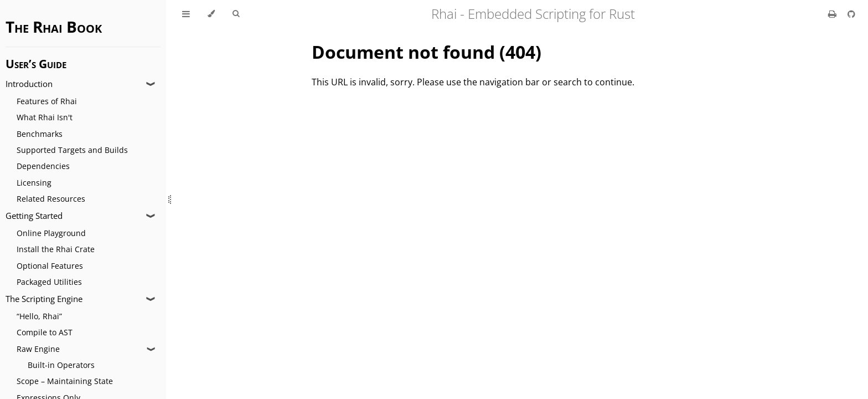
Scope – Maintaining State (65, 381)
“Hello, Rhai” (39, 316)
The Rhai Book (54, 27)
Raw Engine (38, 349)
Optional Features (50, 266)
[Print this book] (833, 14)
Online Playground (51, 233)
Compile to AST (45, 332)
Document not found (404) (427, 52)
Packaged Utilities (49, 282)
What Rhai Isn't (45, 117)
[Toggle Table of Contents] (186, 14)
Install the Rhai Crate (56, 249)
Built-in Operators (61, 365)
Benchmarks (40, 134)
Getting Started (34, 216)
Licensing (34, 183)
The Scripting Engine (44, 299)
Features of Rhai (47, 101)
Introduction (29, 84)
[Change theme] (211, 14)
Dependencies (43, 166)
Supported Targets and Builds (72, 150)
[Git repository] (851, 14)
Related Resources (51, 199)
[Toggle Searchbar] (236, 14)
